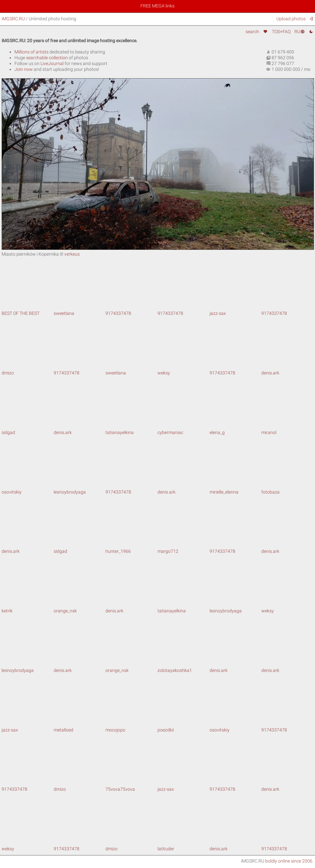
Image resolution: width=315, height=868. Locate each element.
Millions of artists (32, 52)
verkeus (72, 254)
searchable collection (47, 58)
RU (300, 32)
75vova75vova (131, 786)
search (252, 32)
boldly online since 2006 (289, 861)
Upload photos (291, 19)
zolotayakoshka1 (184, 667)
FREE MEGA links (157, 6)
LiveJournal (52, 63)
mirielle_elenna (236, 489)
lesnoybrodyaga (80, 489)
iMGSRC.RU (13, 19)
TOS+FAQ (281, 32)
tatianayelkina (131, 429)
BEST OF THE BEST (28, 311)
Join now (24, 69)
